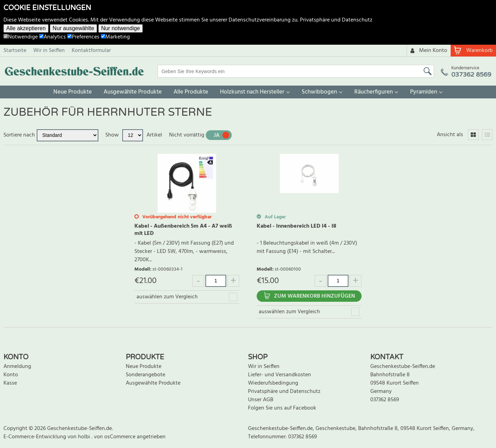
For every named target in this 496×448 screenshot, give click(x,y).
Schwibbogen (319, 92)
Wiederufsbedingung (273, 383)
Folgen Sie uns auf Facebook (282, 408)
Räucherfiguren (374, 92)
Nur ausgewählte (73, 28)
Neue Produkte (73, 92)
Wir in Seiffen (49, 51)
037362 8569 (385, 400)
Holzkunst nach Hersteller (252, 92)
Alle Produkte (191, 92)
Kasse (10, 383)
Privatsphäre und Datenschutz (336, 20)
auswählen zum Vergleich (167, 297)
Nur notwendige (121, 28)
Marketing (115, 37)
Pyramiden (424, 92)
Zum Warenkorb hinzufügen (315, 296)
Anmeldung (17, 367)
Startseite (15, 51)
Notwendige (21, 37)
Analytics (52, 37)
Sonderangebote (145, 375)
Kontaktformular (91, 51)
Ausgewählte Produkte (133, 92)
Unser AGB (261, 400)
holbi (85, 437)
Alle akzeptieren (26, 28)
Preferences (83, 37)
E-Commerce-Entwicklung (36, 437)
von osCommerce (115, 437)
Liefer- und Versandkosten (280, 375)
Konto (11, 375)
